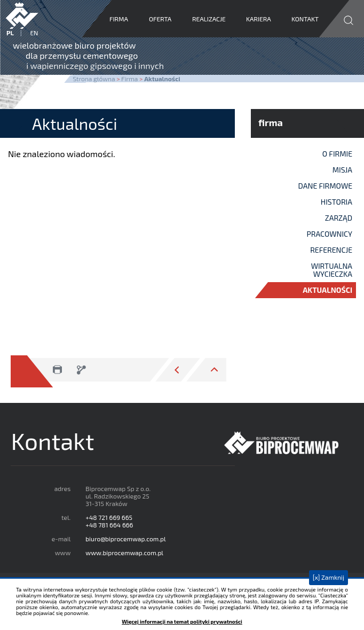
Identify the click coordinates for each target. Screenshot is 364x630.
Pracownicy (330, 234)
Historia (337, 202)
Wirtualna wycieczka (332, 270)
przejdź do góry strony (205, 370)
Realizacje (209, 19)
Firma (119, 19)
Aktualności (327, 290)
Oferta (160, 19)
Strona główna (94, 79)
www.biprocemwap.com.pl (124, 553)
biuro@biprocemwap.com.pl (125, 539)
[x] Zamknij (329, 577)
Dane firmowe (325, 186)
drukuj (57, 370)
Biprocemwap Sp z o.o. (286, 443)
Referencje (331, 250)
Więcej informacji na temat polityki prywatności (182, 622)
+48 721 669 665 (109, 517)
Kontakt (306, 19)
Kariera (259, 19)
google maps (288, 568)
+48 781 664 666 (109, 525)
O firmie (337, 154)
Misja (342, 170)
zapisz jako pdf (81, 370)
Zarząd (339, 218)
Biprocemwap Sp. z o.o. (22, 15)
